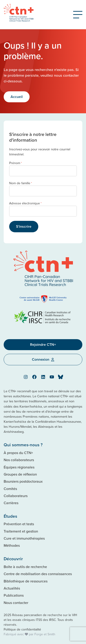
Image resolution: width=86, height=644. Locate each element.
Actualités (12, 588)
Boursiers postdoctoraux (23, 481)
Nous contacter (16, 603)
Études (10, 516)
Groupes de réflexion (20, 474)
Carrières (11, 503)
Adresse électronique (25, 203)
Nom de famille (21, 183)
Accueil (17, 97)
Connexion (43, 359)
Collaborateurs (16, 496)
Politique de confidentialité (22, 629)
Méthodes (12, 545)
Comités (10, 489)
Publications (14, 595)
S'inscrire (24, 226)
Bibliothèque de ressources (26, 581)
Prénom (15, 163)
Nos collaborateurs (19, 460)
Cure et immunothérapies (24, 538)
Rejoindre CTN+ (43, 345)
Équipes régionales (19, 467)
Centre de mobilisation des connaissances (38, 574)
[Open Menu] (78, 15)
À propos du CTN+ (18, 453)
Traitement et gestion (21, 531)
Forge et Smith (45, 634)
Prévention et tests (19, 524)
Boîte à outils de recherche (25, 567)
